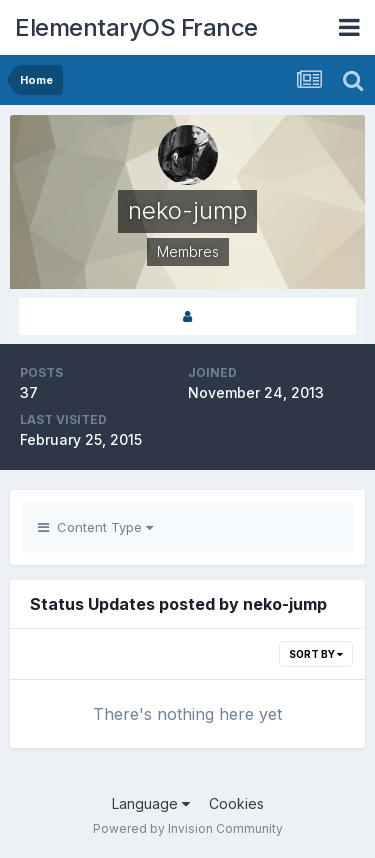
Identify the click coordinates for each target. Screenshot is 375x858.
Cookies (236, 803)
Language (151, 803)
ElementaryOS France (136, 27)
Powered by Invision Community (188, 828)
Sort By (316, 654)
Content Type (95, 527)
